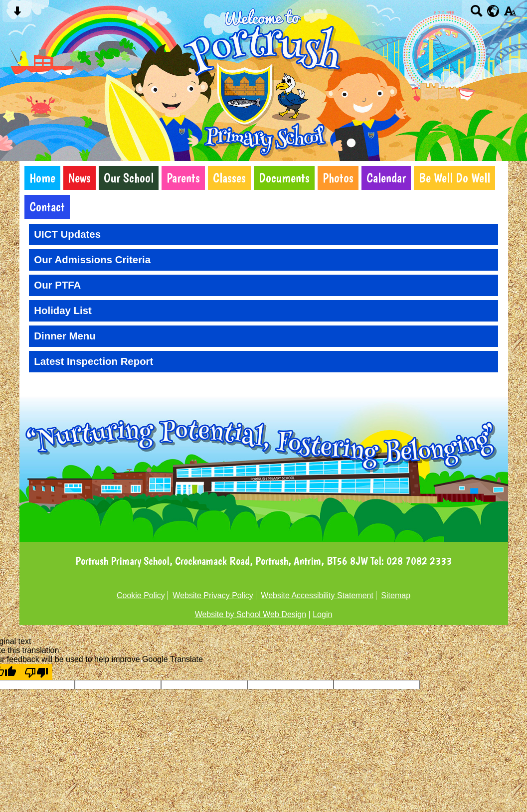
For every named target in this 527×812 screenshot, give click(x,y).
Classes (229, 178)
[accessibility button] (510, 14)
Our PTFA (57, 285)
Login (322, 614)
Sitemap (396, 595)
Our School (129, 178)
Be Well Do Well (454, 178)
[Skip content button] (17, 14)
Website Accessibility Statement (317, 595)
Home (42, 178)
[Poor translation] (36, 672)
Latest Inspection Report (93, 361)
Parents (183, 178)
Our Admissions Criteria (92, 260)
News (80, 178)
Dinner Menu (65, 336)
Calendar (386, 178)
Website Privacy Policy (213, 595)
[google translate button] (493, 11)
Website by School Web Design (251, 614)
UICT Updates (67, 234)
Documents (284, 178)
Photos (338, 178)
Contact (47, 207)
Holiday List (63, 311)
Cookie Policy (141, 595)
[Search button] (476, 14)
